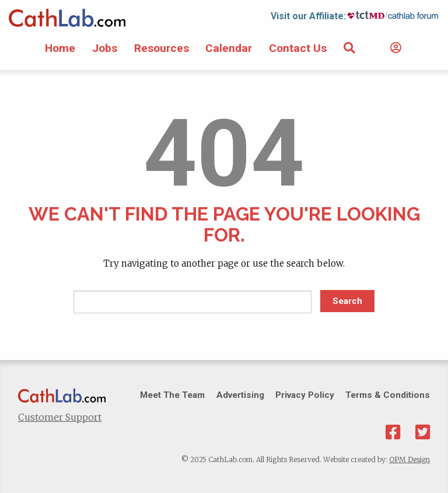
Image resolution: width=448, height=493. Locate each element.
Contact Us (298, 48)
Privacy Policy (305, 395)
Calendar (229, 48)
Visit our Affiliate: (308, 16)
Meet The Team (172, 395)
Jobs (105, 48)
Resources (162, 48)
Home (60, 48)
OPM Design (409, 459)
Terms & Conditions (388, 395)
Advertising (240, 395)
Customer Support (60, 417)
